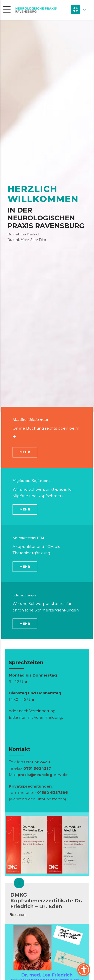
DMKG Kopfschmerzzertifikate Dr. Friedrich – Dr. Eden (46, 901)
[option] (47, 216)
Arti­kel (20, 915)
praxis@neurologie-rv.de (43, 775)
